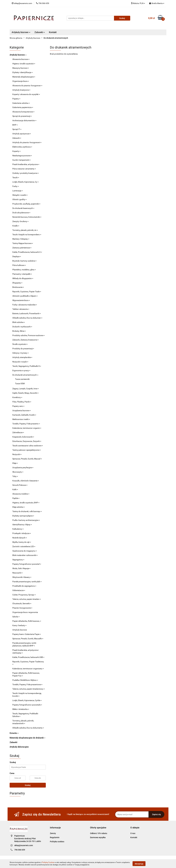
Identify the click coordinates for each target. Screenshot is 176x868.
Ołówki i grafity (20, 199)
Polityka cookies (57, 842)
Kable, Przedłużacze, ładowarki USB (28, 657)
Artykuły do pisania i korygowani (27, 142)
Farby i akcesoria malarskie (25, 305)
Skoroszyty (18, 472)
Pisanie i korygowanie (22, 608)
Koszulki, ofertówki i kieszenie (26, 481)
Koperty (16, 151)
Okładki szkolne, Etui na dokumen (27, 318)
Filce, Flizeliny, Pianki (22, 402)
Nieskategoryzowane (22, 156)
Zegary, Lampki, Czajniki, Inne (26, 389)
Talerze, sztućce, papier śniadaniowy (29, 689)
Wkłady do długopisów (23, 278)
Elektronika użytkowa (22, 147)
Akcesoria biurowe (21, 59)
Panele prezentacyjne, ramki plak (27, 582)
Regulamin (55, 837)
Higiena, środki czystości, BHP (26, 503)
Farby (16, 186)
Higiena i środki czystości (24, 64)
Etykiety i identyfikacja (23, 72)
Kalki (15, 489)
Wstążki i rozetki (20, 195)
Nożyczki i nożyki (20, 362)
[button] (55, 828)
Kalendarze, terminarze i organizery (28, 669)
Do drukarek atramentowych (25, 375)
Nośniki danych (20, 538)
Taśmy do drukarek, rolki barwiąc (27, 511)
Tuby (15, 476)
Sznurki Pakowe (20, 485)
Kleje (15, 463)
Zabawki (40, 32)
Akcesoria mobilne (21, 494)
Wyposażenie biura (21, 300)
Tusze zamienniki (22, 379)
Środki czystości (20, 344)
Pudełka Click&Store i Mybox (25, 680)
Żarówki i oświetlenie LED (24, 546)
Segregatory (18, 560)
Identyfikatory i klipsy (22, 525)
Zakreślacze (18, 432)
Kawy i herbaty (19, 625)
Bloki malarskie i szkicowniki (25, 555)
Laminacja (18, 191)
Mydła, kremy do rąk (22, 542)
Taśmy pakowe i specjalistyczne (27, 450)
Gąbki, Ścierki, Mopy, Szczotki (26, 393)
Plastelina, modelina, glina (24, 270)
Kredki (16, 226)
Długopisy (17, 283)
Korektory (17, 397)
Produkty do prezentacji (23, 349)
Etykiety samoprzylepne (23, 516)
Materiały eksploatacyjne (24, 77)
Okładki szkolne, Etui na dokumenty (28, 728)
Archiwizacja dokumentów (24, 120)
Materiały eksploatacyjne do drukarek (28, 738)
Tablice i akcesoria (21, 309)
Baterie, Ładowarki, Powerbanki (27, 313)
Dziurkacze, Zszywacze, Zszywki (27, 441)
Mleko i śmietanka (21, 709)
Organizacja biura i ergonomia (25, 612)
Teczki (16, 177)
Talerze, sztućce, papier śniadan (27, 599)
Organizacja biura (21, 81)
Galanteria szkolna (21, 103)
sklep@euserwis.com (24, 845)
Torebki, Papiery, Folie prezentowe (27, 684)
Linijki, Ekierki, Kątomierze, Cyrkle (27, 700)
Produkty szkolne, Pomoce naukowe (29, 335)
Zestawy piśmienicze (22, 248)
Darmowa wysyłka (98, 837)
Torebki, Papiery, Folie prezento (26, 424)
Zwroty (53, 833)
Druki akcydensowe (21, 213)
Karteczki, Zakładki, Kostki (24, 415)
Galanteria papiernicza (23, 107)
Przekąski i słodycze (22, 533)
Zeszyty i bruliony (20, 221)
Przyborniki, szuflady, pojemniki (26, 204)
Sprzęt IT (17, 129)
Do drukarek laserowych (23, 208)
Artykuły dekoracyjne (19, 747)
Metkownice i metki (21, 419)
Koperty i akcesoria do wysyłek (26, 94)
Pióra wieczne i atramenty (24, 169)
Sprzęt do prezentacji (22, 116)
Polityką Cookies (48, 862)
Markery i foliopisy (21, 239)
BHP (15, 125)
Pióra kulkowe (19, 265)
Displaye (17, 256)
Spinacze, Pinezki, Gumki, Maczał (27, 459)
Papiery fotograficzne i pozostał (27, 564)
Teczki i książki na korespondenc (27, 235)
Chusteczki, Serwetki (22, 603)
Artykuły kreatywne (21, 90)
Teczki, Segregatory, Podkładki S (27, 366)
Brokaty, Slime (19, 331)
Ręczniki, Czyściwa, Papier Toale (27, 292)
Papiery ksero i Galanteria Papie (27, 634)
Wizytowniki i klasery (22, 577)
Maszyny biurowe (21, 68)
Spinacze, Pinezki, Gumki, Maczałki (28, 639)
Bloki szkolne (19, 322)
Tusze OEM (20, 383)
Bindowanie (18, 287)
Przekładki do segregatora (24, 586)
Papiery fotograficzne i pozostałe (27, 705)
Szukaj (28, 785)
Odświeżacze (19, 590)
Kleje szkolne (19, 507)
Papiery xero (18, 406)
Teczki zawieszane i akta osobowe (28, 446)
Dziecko (14, 733)
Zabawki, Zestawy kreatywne (26, 340)
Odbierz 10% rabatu (99, 833)
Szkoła (16, 617)
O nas (133, 833)
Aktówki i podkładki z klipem (25, 296)
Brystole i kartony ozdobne (24, 261)
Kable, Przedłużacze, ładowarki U (27, 252)
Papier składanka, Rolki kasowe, (27, 621)
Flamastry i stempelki (22, 274)
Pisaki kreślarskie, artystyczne (26, 164)
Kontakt (53, 32)
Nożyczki (17, 454)
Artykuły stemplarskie (22, 357)
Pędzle (16, 498)
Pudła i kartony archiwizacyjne (26, 520)
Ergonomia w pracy (21, 370)
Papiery (16, 99)
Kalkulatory (18, 529)
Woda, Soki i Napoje (21, 568)
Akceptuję (139, 864)
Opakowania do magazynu (25, 551)
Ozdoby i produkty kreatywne (26, 173)
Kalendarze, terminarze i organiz (27, 428)
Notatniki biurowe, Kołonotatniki (27, 217)
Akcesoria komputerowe (23, 112)
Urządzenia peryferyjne (23, 468)
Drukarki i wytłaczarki (22, 327)
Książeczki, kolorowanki (23, 437)
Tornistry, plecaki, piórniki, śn (25, 230)
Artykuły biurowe (21, 32)
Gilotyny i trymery (21, 353)
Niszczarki (18, 573)
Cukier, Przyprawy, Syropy (24, 595)
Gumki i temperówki (22, 160)
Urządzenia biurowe (22, 410)
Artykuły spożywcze (22, 134)
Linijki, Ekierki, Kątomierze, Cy (26, 182)
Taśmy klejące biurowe (23, 243)
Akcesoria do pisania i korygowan (27, 86)
